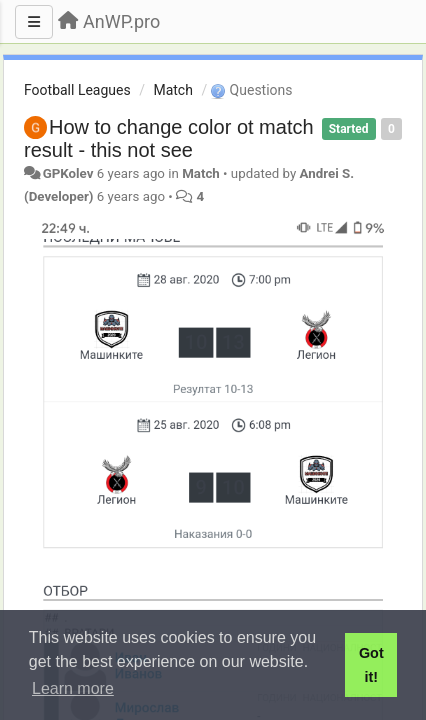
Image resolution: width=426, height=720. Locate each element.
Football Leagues (77, 90)
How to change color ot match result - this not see (169, 138)
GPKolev (68, 173)
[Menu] (34, 22)
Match (172, 90)
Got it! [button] (371, 665)
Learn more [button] (73, 688)
